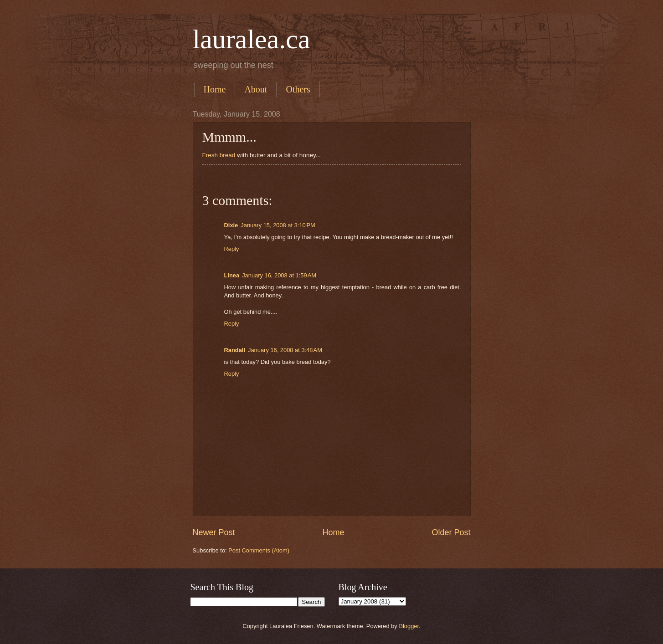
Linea (232, 275)
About (256, 89)
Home (215, 89)
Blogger (409, 626)
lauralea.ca (252, 39)
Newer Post (214, 532)
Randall (235, 350)
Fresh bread (219, 155)
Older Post (451, 532)
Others (298, 89)
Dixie (231, 225)
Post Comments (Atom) (259, 550)
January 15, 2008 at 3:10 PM (278, 225)
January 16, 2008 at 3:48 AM (285, 350)
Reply (232, 249)
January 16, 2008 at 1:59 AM (279, 275)
